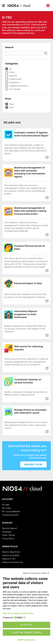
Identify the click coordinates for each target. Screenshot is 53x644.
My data (6, 505)
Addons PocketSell (11, 555)
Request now (33, 464)
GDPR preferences (26, 640)
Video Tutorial (8, 535)
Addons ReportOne (11, 552)
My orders (7, 508)
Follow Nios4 (8, 539)
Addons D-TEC (9, 559)
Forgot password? (10, 515)
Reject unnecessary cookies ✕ (36, 573)
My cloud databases (11, 511)
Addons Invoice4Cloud (12, 562)
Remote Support (10, 528)
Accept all (27, 625)
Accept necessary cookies (26, 632)
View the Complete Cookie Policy (18, 613)
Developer (7, 532)
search (46, 53)
